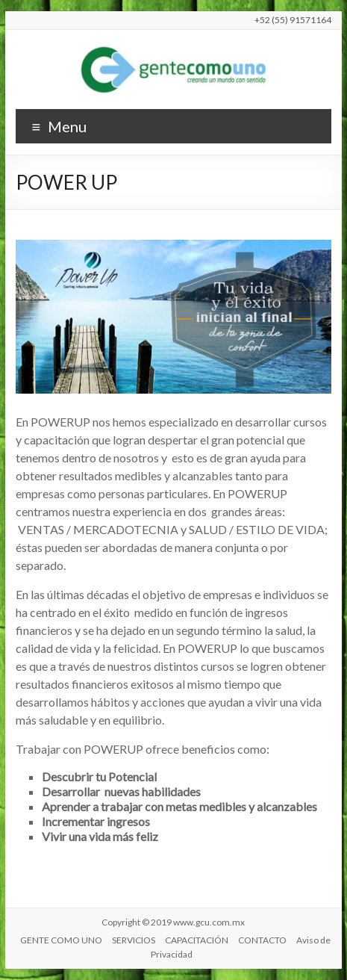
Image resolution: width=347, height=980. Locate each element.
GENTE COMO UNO (61, 940)
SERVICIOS (134, 940)
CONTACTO (262, 940)
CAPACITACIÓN (197, 940)
